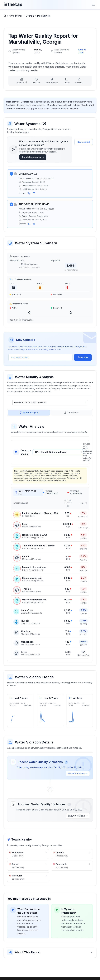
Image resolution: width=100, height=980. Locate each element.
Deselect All (84, 142)
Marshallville (44, 16)
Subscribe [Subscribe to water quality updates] (83, 357)
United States (16, 16)
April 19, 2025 (82, 51)
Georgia (30, 16)
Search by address (33, 157)
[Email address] (40, 357)
